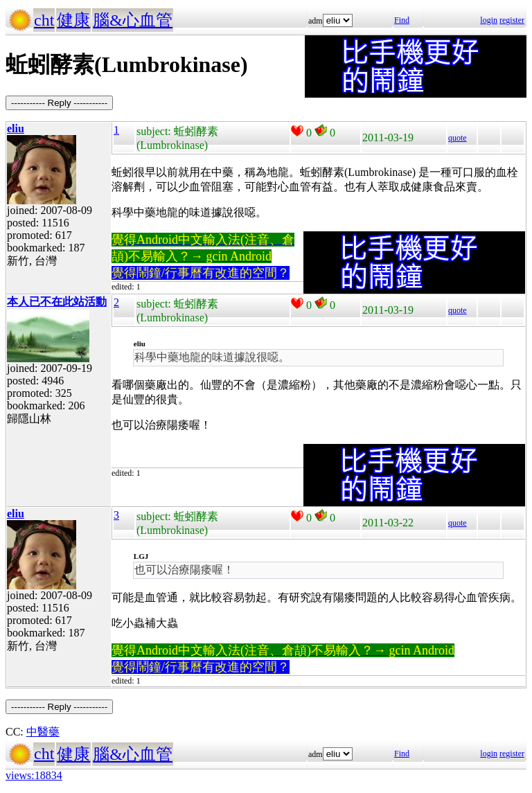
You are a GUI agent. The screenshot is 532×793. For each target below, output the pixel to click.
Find (402, 20)
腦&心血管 (133, 20)
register (512, 20)
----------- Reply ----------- (59, 103)
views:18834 (34, 775)
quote (458, 138)
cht (44, 20)
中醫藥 (43, 732)
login (489, 20)
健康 (73, 20)
